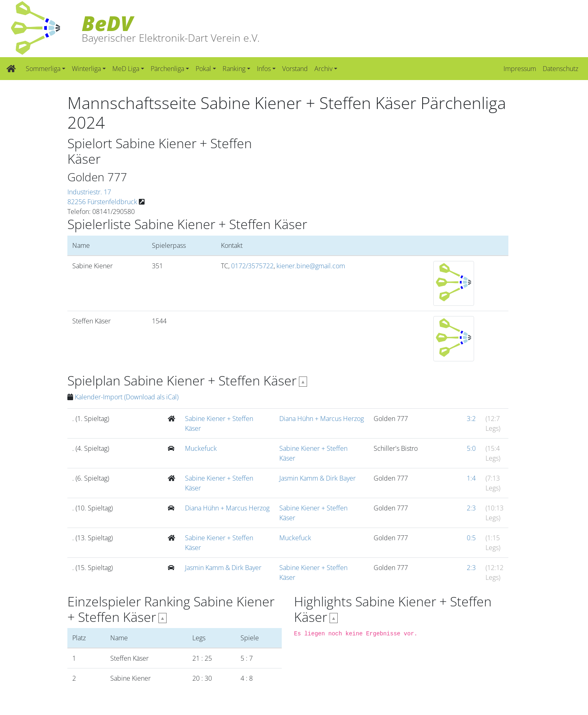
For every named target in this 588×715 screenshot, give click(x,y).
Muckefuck (201, 448)
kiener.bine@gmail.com (311, 266)
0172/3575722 (252, 266)
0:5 (471, 538)
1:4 (471, 478)
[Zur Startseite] (11, 69)
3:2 (471, 419)
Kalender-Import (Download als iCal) (127, 397)
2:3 (471, 508)
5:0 (471, 448)
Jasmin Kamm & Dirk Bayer (317, 478)
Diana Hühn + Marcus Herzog (322, 419)
